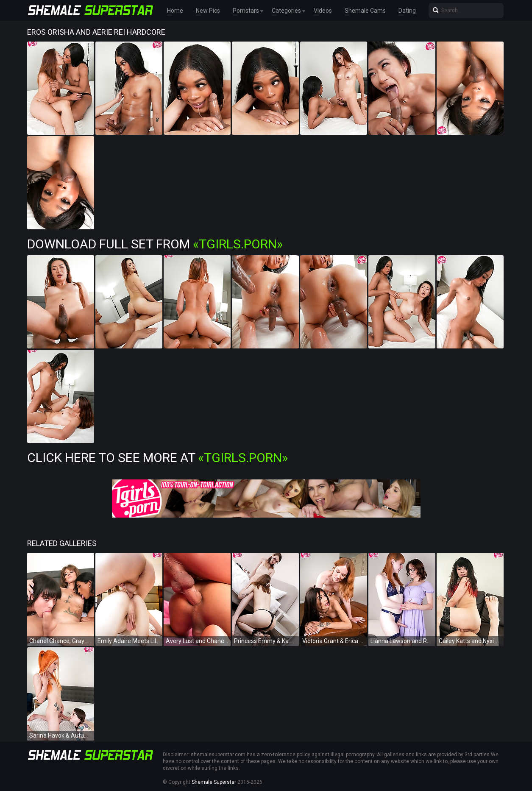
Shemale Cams (365, 11)
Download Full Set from (155, 244)
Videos (323, 11)
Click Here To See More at (157, 458)
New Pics (208, 11)
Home (175, 11)
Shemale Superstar (214, 782)
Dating (407, 11)
